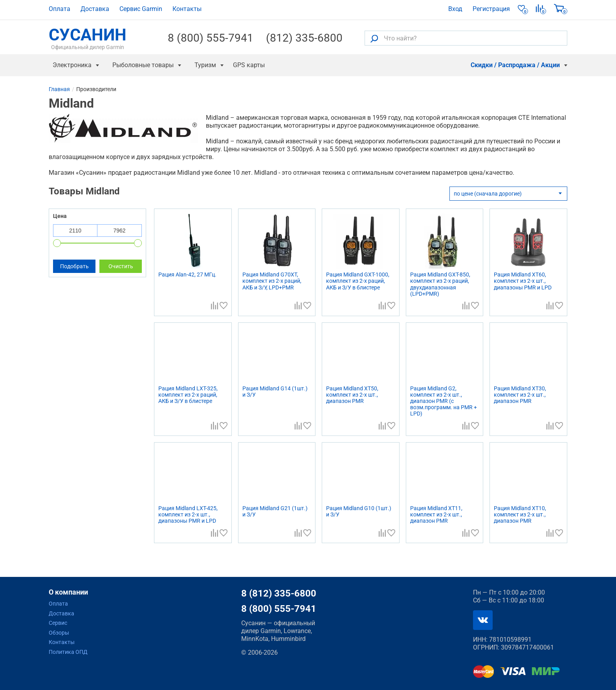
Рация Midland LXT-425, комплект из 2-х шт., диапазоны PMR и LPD (188, 514)
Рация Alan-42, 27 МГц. (187, 275)
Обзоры (59, 633)
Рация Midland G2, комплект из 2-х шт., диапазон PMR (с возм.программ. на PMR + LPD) (444, 401)
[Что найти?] (466, 38)
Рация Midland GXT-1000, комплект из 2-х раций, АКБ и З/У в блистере (358, 281)
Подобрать (74, 266)
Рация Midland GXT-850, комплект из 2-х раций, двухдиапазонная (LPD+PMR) (440, 284)
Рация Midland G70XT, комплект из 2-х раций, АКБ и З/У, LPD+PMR (272, 281)
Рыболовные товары (143, 65)
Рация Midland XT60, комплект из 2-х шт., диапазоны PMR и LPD (523, 281)
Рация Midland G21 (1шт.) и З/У (275, 511)
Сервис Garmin (141, 9)
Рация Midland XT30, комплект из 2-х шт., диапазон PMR (520, 395)
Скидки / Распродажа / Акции (515, 65)
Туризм (205, 65)
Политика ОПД (68, 652)
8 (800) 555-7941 (211, 38)
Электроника (72, 65)
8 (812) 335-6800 (279, 593)
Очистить (121, 266)
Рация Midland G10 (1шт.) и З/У (359, 511)
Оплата (60, 9)
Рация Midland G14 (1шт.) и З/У (275, 392)
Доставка (95, 9)
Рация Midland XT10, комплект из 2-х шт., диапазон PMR (520, 514)
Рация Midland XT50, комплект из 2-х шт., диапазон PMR (352, 395)
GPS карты (249, 65)
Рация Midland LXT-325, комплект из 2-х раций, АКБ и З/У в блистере (188, 395)
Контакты (187, 9)
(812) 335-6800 (304, 38)
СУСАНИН (88, 38)
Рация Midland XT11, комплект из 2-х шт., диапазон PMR (436, 514)
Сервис (58, 623)
